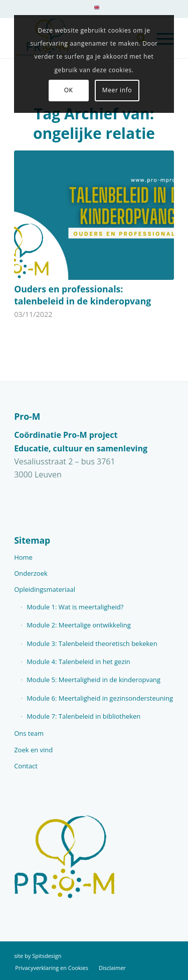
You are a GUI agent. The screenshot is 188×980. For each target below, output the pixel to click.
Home (23, 557)
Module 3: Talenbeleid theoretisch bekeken (92, 643)
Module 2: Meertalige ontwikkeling (79, 625)
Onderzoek (31, 573)
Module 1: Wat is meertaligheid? (75, 607)
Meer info (117, 90)
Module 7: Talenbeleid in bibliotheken (83, 716)
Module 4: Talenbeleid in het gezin (78, 662)
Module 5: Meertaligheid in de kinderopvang (93, 680)
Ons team (29, 733)
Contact (26, 766)
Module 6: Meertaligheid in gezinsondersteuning (100, 698)
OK (69, 90)
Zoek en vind (33, 750)
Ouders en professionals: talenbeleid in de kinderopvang (82, 295)
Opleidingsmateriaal (45, 589)
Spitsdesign (47, 956)
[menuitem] (97, 11)
